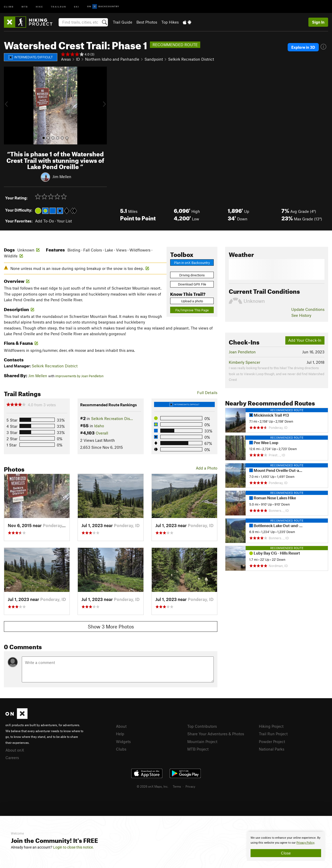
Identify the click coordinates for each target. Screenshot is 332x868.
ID (78, 59)
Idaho (99, 426)
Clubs (121, 749)
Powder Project (272, 741)
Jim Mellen (62, 177)
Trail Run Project (273, 734)
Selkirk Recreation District (191, 59)
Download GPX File (192, 284)
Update (308, 309)
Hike (39, 6)
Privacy (190, 786)
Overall (102, 433)
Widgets (123, 741)
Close (286, 853)
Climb (9, 6)
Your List (64, 221)
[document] (286, 846)
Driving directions (192, 275)
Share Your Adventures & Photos (216, 734)
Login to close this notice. (74, 847)
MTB (25, 6)
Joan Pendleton (242, 352)
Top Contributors (202, 726)
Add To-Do (44, 221)
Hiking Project (271, 726)
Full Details (207, 393)
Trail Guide (123, 22)
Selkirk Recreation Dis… (112, 418)
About (121, 726)
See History (301, 315)
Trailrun (58, 6)
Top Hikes (170, 22)
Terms (177, 786)
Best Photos (147, 22)
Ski (77, 6)
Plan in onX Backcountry (192, 263)
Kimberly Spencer (244, 362)
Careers (12, 758)
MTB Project (198, 749)
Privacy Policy (305, 843)
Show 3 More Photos (111, 626)
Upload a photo (192, 301)
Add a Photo (207, 468)
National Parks (272, 749)
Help (120, 734)
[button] (9, 106)
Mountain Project (202, 741)
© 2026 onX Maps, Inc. (153, 786)
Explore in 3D (303, 47)
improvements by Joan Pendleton (79, 376)
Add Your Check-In (305, 340)
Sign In (318, 22)
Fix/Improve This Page (192, 310)
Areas (66, 59)
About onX (15, 750)
